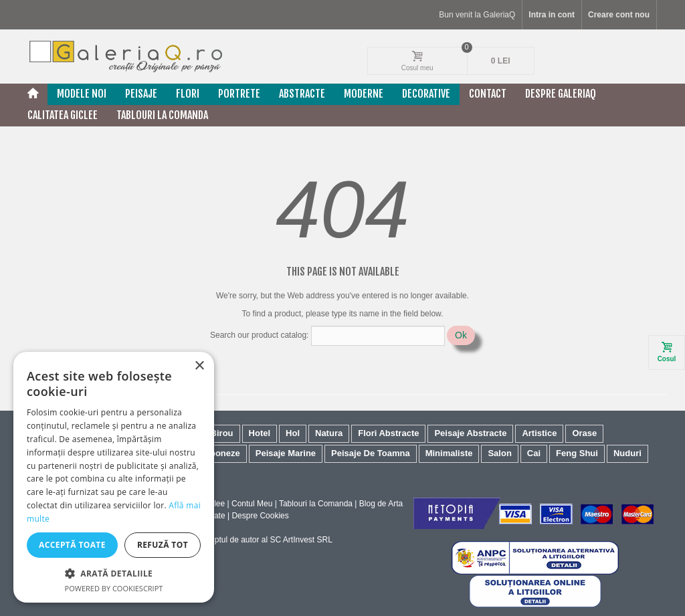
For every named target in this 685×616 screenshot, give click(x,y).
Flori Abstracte (388, 433)
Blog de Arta (381, 504)
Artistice (539, 433)
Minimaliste (449, 453)
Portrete (239, 94)
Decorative (426, 94)
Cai (534, 453)
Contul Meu (252, 504)
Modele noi (82, 94)
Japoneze (220, 453)
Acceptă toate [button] (72, 545)
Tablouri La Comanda (162, 115)
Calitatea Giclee (63, 115)
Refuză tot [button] (163, 545)
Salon (499, 453)
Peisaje (141, 94)
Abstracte (302, 94)
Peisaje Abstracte (470, 433)
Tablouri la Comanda (316, 504)
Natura (329, 433)
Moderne (364, 94)
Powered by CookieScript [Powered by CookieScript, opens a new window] (114, 588)
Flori (188, 94)
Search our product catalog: (259, 335)
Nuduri (627, 453)
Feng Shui (577, 453)
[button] (114, 573)
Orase (584, 433)
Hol (293, 433)
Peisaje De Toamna (371, 453)
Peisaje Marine (286, 453)
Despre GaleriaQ (561, 94)
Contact (488, 94)
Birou (222, 433)
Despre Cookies (260, 516)
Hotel (260, 433)
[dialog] (114, 477)
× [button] (199, 366)
